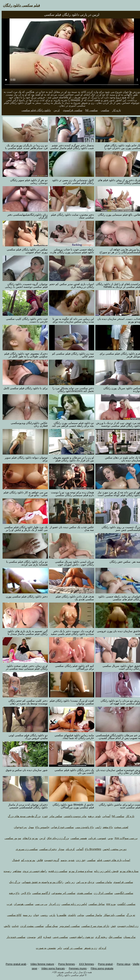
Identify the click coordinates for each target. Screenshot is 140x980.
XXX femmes (85, 964)
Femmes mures (76, 968)
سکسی (103, 110)
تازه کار (115, 110)
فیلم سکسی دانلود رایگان (20, 5)
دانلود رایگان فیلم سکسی (34, 110)
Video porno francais (51, 968)
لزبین (55, 110)
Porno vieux (122, 964)
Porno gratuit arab (14, 964)
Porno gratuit (104, 964)
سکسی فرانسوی (71, 110)
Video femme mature (41, 964)
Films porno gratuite (100, 968)
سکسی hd (90, 110)
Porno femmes (65, 964)
